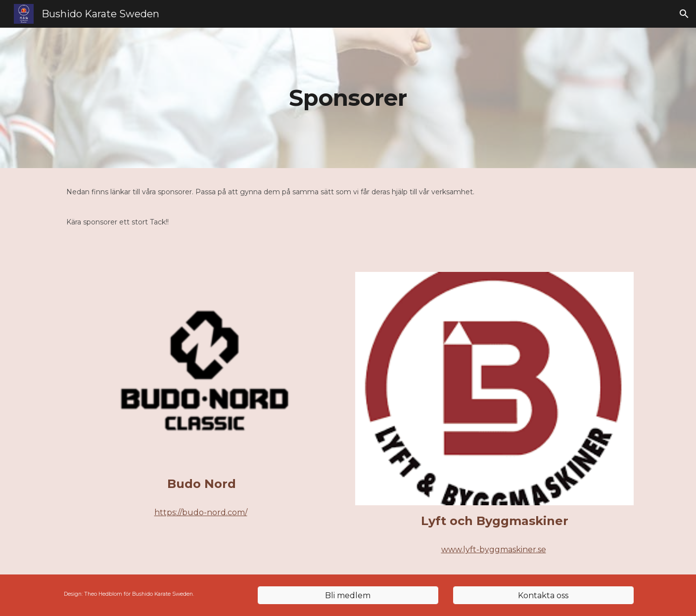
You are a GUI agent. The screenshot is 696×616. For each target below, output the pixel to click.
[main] (348, 98)
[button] (684, 14)
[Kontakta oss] (543, 595)
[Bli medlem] (348, 595)
